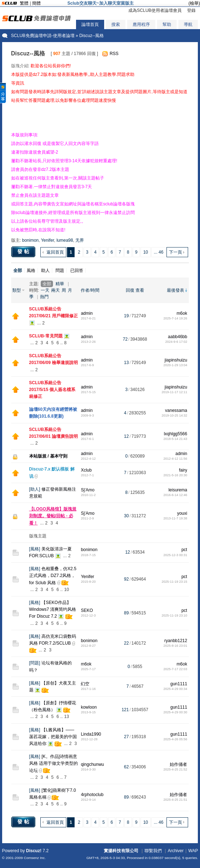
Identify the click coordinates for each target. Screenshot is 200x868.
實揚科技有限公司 (121, 851)
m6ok (182, 313)
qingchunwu (92, 764)
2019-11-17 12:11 (174, 392)
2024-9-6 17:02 (176, 342)
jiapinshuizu (176, 360)
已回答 (77, 271)
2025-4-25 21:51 (175, 800)
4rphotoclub (92, 795)
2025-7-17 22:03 (175, 669)
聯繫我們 (153, 851)
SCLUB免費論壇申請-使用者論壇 (43, 36)
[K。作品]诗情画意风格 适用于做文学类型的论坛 (54, 763)
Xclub (86, 470)
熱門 (44, 297)
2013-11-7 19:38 (175, 518)
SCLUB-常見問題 (46, 336)
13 (66, 717)
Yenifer (48, 240)
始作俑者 (178, 764)
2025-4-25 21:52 (175, 769)
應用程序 (141, 24)
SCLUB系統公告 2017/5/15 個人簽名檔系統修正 (52, 390)
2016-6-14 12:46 (175, 495)
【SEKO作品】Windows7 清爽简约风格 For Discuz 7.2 (53, 609)
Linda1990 (91, 734)
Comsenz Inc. (35, 858)
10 (145, 252)
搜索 (116, 24)
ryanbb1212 (176, 641)
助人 (45, 271)
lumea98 (65, 240)
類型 (17, 290)
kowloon (89, 707)
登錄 (191, 10)
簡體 (36, 3)
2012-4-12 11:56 (175, 459)
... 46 (159, 252)
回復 (130, 290)
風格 (31, 271)
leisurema (178, 490)
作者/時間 (90, 290)
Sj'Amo (88, 490)
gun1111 (179, 684)
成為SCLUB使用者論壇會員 (155, 10)
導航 (188, 24)
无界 (80, 240)
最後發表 (175, 290)
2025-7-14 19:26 (175, 318)
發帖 (24, 251)
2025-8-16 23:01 (175, 646)
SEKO (87, 610)
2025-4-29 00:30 (175, 712)
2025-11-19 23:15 (174, 582)
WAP (193, 851)
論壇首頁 (90, 24)
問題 (60, 271)
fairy (183, 470)
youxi (182, 513)
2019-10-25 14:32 (174, 415)
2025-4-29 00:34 (175, 689)
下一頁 (175, 252)
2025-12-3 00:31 (175, 555)
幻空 (85, 684)
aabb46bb (177, 337)
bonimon (30, 240)
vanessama (176, 410)
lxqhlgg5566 (176, 434)
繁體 (24, 3)
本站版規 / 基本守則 (48, 456)
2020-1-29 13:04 (175, 365)
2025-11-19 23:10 (174, 615)
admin (87, 313)
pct (184, 550)
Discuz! (34, 851)
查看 (140, 290)
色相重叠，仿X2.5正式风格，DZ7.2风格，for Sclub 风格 (53, 576)
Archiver (175, 851)
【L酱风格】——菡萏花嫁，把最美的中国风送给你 (53, 737)
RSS (114, 54)
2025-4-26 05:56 (175, 739)
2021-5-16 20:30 (175, 475)
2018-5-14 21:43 (175, 439)
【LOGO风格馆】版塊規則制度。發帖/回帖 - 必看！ (53, 516)
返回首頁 (55, 252)
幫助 (167, 24)
